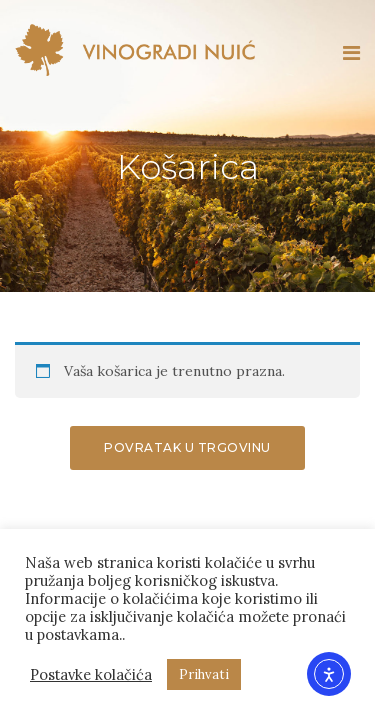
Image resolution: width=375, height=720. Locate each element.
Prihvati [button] (204, 674)
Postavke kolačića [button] (91, 675)
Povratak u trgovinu (187, 447)
